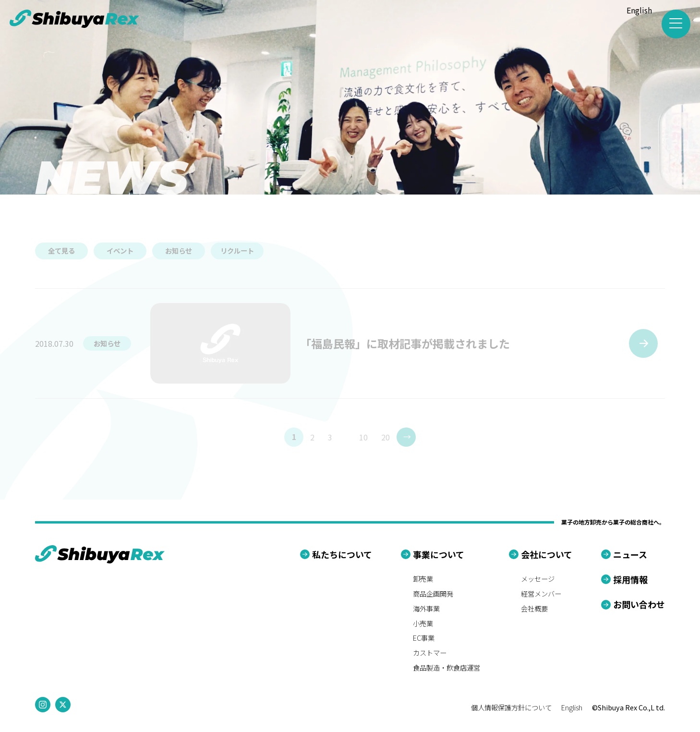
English (639, 10)
